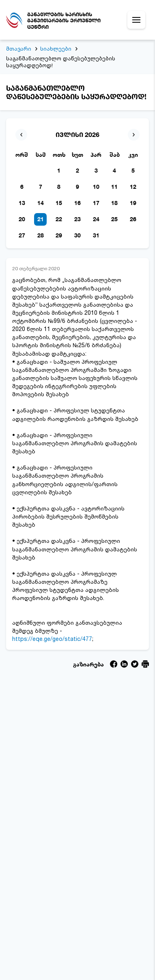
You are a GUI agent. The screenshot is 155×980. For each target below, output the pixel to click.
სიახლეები (56, 49)
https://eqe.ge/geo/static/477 (52, 639)
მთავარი (19, 49)
